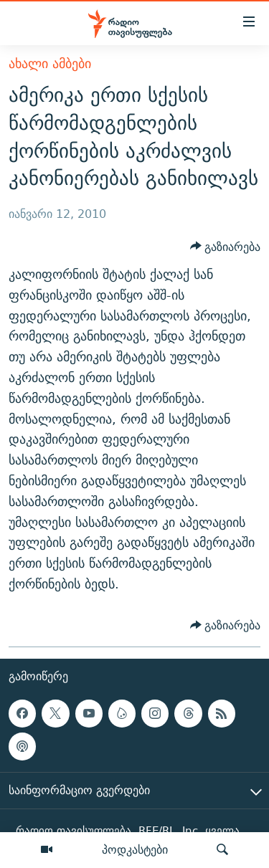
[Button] (226, 247)
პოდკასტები (135, 849)
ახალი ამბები (50, 63)
